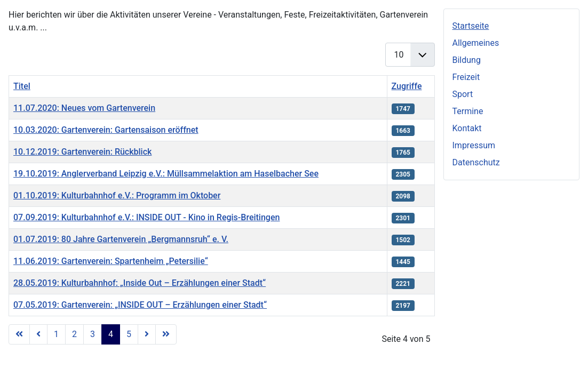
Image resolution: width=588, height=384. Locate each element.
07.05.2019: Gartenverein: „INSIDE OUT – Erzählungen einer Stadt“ (140, 305)
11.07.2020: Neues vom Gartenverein (84, 108)
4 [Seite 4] (111, 334)
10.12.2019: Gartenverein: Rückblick (82, 152)
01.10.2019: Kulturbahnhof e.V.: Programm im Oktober (117, 195)
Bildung (467, 60)
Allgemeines (476, 43)
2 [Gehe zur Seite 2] (74, 334)
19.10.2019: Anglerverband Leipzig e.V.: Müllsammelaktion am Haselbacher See (166, 174)
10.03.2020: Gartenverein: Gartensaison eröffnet (106, 130)
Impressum (474, 145)
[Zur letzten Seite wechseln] (166, 334)
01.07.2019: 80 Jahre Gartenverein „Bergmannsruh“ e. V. (121, 239)
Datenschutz (476, 162)
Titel (22, 86)
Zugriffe (407, 86)
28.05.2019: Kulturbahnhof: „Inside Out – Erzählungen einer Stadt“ (140, 283)
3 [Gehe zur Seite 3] (93, 334)
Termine (468, 111)
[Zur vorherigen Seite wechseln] (38, 334)
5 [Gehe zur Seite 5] (129, 334)
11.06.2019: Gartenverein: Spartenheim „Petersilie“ (111, 261)
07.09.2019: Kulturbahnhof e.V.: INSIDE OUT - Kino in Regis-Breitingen (146, 217)
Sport (463, 94)
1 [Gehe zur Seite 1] (56, 334)
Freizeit (466, 77)
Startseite (471, 26)
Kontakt (467, 128)
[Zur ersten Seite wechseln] (19, 334)
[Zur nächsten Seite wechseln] (147, 334)
